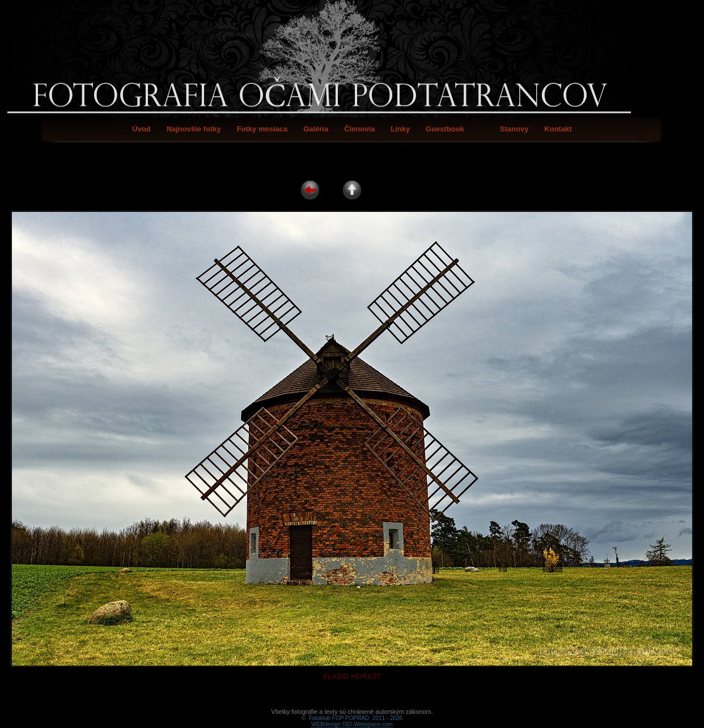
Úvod (141, 129)
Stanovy (514, 129)
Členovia (359, 129)
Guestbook (445, 129)
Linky (400, 129)
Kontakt (558, 129)
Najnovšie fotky (194, 129)
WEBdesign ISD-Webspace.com (352, 711)
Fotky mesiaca (262, 129)
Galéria (316, 129)
